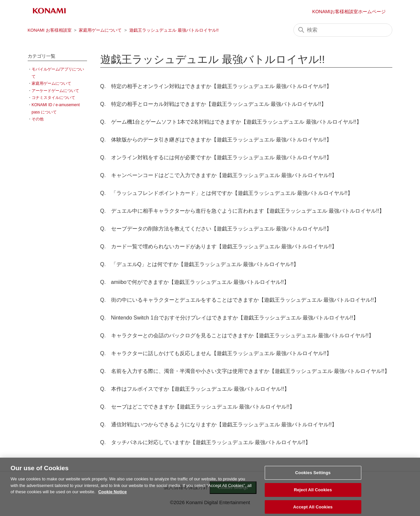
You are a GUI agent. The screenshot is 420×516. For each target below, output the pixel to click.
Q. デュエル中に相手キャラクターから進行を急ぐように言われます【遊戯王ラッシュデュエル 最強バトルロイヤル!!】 (242, 211)
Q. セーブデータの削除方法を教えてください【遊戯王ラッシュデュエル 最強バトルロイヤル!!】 (216, 229)
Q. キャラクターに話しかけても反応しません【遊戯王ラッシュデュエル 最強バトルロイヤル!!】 (216, 353)
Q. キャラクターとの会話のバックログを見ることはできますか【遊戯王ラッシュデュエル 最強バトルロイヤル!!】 (237, 335)
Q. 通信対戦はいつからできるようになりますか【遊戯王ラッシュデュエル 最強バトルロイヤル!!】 (219, 425)
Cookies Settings (313, 475)
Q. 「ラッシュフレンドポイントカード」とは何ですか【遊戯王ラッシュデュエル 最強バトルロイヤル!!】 (226, 193)
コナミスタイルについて (53, 98)
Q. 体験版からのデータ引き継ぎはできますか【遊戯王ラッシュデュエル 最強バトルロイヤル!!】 (216, 140)
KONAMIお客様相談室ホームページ (349, 12)
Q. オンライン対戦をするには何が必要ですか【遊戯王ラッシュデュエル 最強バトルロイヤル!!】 (216, 157)
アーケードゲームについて (55, 91)
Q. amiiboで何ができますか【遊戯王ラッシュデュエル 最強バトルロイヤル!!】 (195, 282)
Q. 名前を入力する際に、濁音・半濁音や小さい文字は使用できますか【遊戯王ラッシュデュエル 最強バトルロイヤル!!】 (245, 371)
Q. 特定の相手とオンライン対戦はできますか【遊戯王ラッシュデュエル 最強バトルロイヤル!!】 (216, 86)
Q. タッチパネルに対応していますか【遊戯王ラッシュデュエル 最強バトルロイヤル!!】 (205, 442)
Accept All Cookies (313, 509)
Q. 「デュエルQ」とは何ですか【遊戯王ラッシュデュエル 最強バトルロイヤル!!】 (200, 264)
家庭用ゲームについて (100, 30)
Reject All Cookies (313, 492)
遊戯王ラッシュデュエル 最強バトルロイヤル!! (174, 30)
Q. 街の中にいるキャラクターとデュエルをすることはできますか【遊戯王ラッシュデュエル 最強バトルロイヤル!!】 (240, 300)
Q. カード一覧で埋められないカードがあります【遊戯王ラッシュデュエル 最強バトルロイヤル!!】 (219, 246)
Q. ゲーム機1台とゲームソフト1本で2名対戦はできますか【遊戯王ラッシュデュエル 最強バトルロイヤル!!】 (231, 122)
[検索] (343, 30)
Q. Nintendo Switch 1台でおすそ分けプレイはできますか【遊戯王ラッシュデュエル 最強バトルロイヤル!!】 (229, 318)
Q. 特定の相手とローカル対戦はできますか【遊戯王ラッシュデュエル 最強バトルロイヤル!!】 (213, 104)
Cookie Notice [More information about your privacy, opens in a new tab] (113, 494)
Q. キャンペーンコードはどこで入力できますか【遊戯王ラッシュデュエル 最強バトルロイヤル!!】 (219, 175)
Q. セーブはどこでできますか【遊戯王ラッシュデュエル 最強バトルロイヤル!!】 (197, 407)
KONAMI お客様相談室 (50, 30)
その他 (38, 119)
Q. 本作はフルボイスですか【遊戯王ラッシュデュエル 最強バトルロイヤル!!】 (195, 389)
